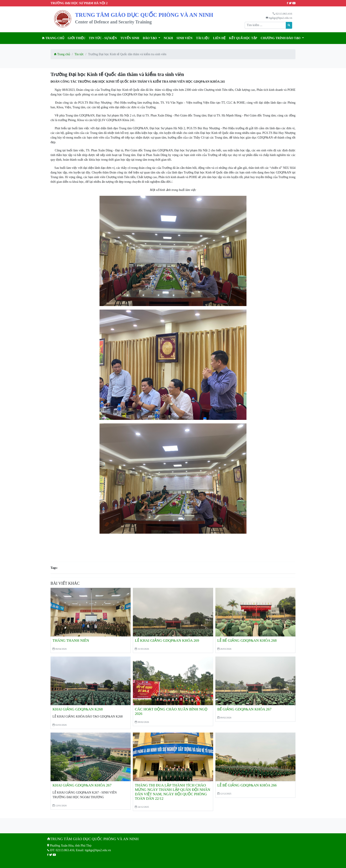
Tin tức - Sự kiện (103, 38)
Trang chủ (53, 38)
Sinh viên (185, 38)
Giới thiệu (77, 38)
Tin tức (79, 54)
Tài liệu (203, 38)
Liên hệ (219, 38)
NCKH (168, 38)
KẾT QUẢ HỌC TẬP (243, 38)
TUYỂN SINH (130, 38)
